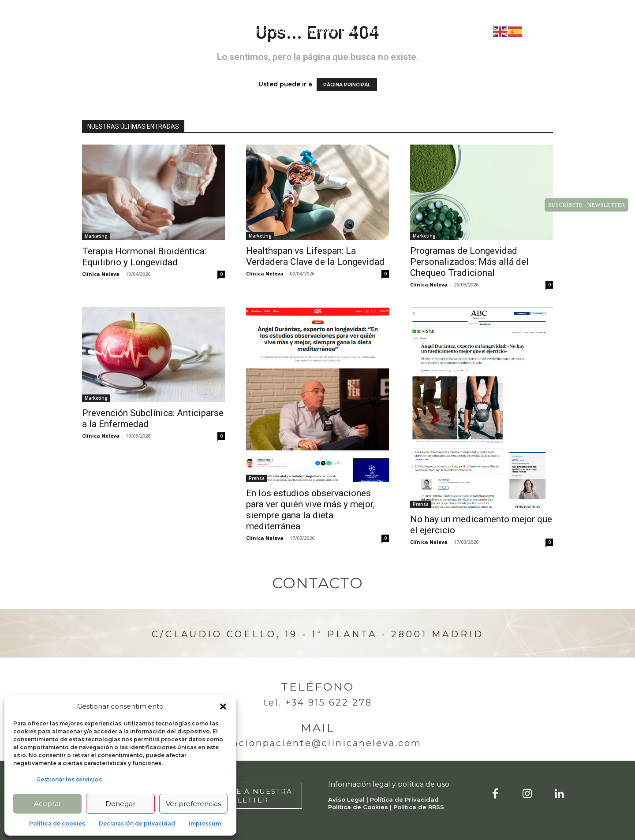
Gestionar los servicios (69, 779)
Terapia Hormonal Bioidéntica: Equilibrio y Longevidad (144, 257)
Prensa (257, 478)
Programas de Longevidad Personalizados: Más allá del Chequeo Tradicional (469, 262)
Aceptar (48, 804)
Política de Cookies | (361, 807)
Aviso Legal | (349, 799)
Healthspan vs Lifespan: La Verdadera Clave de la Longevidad (315, 256)
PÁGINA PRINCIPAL (347, 85)
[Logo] (100, 31)
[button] (223, 706)
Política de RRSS (419, 807)
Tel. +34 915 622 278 (318, 702)
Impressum (205, 823)
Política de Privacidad (404, 799)
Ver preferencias (193, 804)
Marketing (96, 236)
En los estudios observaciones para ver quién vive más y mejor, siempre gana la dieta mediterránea (310, 510)
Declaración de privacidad (137, 823)
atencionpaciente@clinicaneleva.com (318, 743)
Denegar (120, 804)
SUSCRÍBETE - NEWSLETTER (586, 205)
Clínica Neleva (101, 274)
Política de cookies (57, 823)
